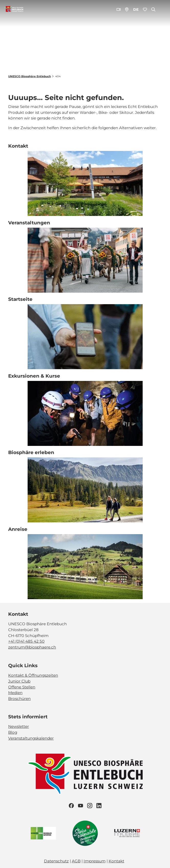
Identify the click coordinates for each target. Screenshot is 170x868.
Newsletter (19, 727)
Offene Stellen (22, 687)
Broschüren (19, 699)
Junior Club (19, 681)
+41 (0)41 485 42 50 (26, 641)
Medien (15, 693)
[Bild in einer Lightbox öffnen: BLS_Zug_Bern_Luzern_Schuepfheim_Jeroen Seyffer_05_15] (85, 567)
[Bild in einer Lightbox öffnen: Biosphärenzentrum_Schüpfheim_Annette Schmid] (85, 184)
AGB (76, 861)
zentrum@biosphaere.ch (32, 647)
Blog (13, 732)
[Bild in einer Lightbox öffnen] (85, 774)
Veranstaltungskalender (31, 738)
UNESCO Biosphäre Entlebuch (30, 76)
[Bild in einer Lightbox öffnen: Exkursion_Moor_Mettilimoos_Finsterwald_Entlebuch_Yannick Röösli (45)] (85, 337)
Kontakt (116, 861)
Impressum (95, 861)
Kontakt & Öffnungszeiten (33, 675)
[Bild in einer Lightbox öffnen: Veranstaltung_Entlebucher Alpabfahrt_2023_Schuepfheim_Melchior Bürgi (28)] (85, 260)
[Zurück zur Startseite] (14, 9)
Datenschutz (56, 861)
